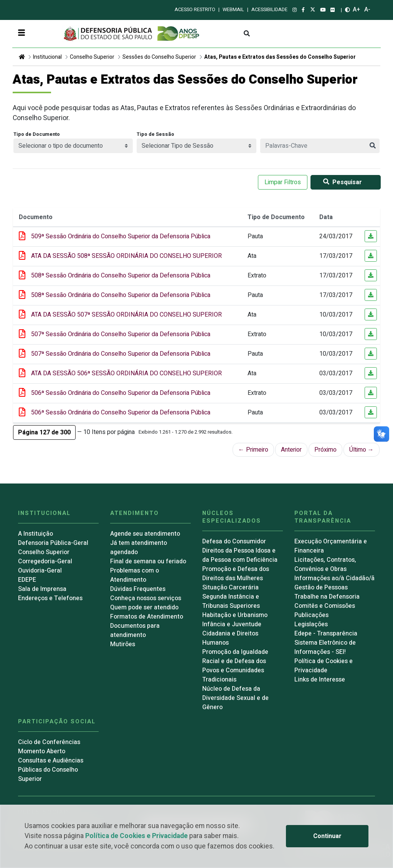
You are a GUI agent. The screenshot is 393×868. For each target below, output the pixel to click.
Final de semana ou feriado (148, 561)
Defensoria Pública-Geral (53, 543)
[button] (44, 432)
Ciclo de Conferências (49, 742)
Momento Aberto (42, 751)
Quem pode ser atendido (144, 607)
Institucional (47, 57)
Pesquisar (341, 182)
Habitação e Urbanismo (235, 615)
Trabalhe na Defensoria (327, 597)
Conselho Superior (92, 57)
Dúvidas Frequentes (138, 589)
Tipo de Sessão (155, 134)
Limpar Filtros (283, 182)
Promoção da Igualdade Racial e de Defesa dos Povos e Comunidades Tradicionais (235, 666)
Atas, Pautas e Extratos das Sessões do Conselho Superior (280, 57)
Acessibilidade (269, 10)
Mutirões (123, 644)
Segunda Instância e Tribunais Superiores (231, 601)
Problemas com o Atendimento (135, 575)
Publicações (311, 615)
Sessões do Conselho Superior (159, 57)
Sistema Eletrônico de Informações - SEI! (325, 647)
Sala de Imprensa (42, 589)
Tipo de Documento (37, 134)
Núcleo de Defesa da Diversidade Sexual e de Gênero (235, 698)
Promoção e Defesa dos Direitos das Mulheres (236, 574)
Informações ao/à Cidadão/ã (334, 578)
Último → (362, 450)
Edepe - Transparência (326, 634)
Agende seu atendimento (145, 534)
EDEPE (27, 580)
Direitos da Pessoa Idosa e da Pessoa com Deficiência (240, 555)
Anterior (291, 450)
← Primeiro (253, 450)
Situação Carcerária (230, 587)
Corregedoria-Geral (45, 561)
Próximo (325, 450)
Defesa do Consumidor (234, 541)
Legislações (311, 624)
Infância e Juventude (232, 624)
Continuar (327, 836)
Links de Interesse (320, 680)
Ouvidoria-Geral (40, 571)
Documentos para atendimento (135, 630)
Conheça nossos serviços (146, 598)
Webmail (233, 10)
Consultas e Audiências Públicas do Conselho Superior (51, 770)
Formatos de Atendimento (147, 617)
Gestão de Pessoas (321, 587)
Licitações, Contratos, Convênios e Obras (325, 564)
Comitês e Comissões (325, 606)
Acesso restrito (195, 10)
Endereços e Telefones (50, 598)
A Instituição (36, 534)
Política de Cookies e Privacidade (136, 836)
